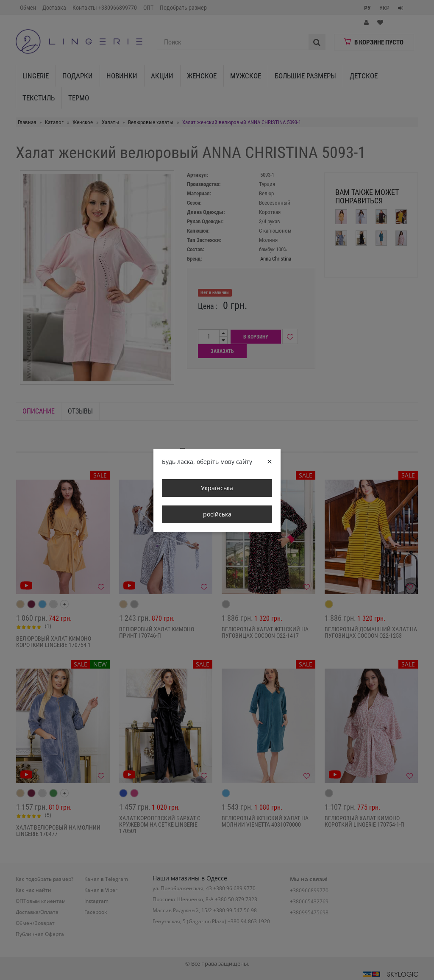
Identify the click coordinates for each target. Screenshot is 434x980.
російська (217, 514)
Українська (217, 488)
